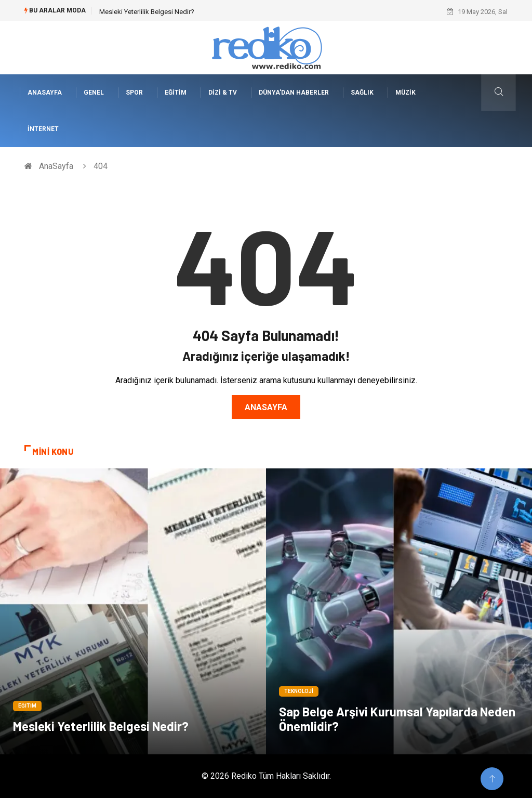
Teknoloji (299, 691)
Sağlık (362, 93)
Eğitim (176, 93)
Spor (134, 93)
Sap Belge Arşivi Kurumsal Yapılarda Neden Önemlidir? (397, 719)
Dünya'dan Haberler (294, 93)
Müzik (405, 93)
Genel (94, 93)
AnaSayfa (45, 93)
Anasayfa (266, 407)
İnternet (43, 129)
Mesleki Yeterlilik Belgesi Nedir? (147, 12)
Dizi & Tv (223, 93)
